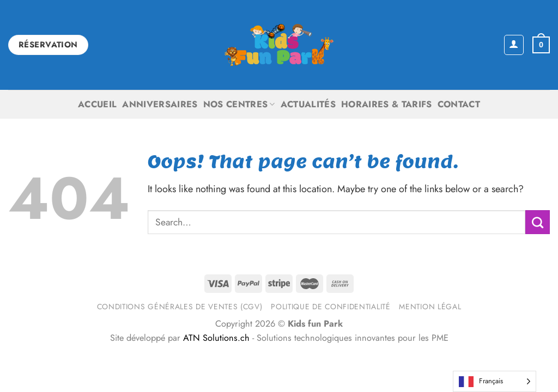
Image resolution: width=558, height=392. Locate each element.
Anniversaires (160, 104)
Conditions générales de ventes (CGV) (180, 307)
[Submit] (538, 222)
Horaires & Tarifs (387, 104)
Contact (459, 104)
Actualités (308, 104)
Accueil (97, 104)
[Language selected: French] (495, 381)
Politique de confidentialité (330, 307)
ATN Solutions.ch (216, 338)
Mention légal (430, 307)
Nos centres (239, 104)
